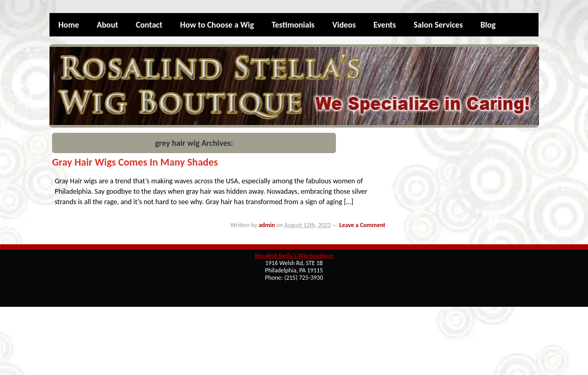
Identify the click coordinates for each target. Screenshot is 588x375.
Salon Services (438, 25)
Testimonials (293, 25)
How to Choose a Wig (217, 25)
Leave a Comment (362, 225)
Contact (149, 25)
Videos (344, 25)
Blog (488, 25)
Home (69, 25)
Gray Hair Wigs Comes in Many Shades (135, 162)
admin (267, 225)
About (108, 25)
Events (385, 25)
